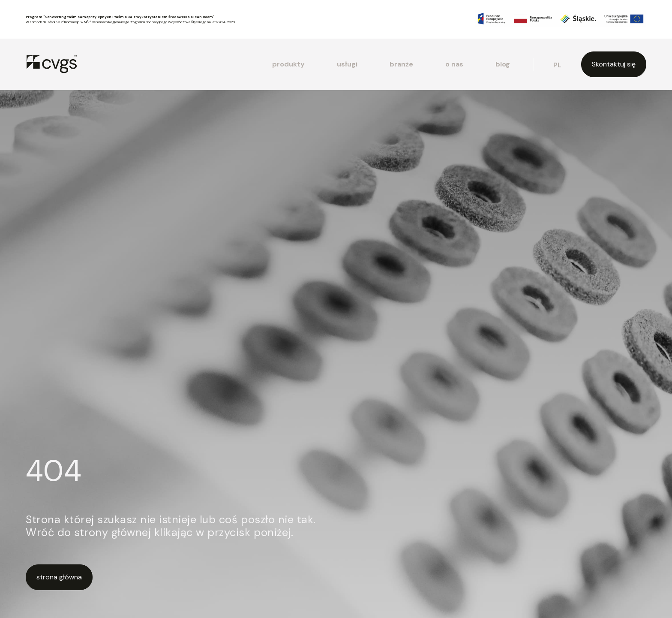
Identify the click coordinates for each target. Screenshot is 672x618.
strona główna (59, 577)
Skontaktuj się (614, 64)
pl (557, 65)
